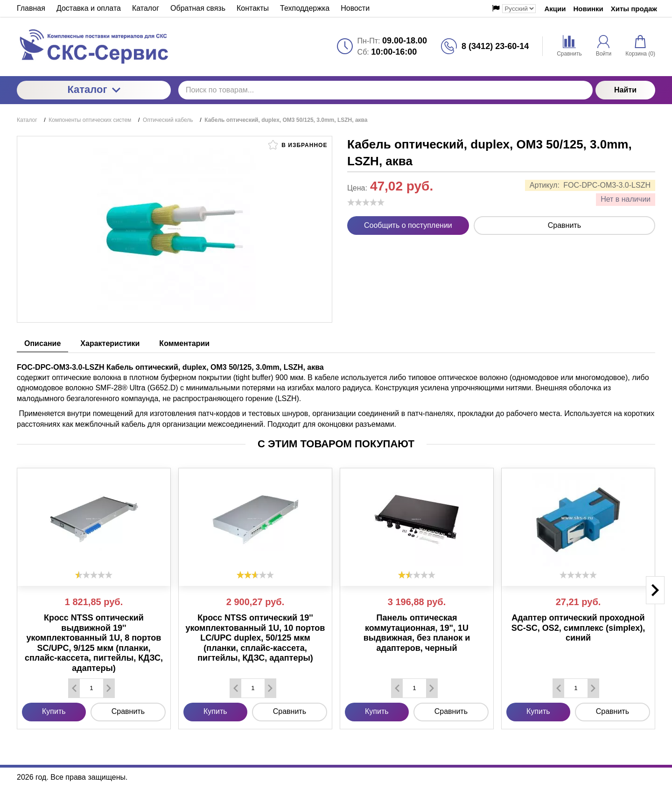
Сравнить (564, 225)
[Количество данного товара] (91, 688)
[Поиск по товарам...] (385, 90)
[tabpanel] (336, 391)
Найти (625, 90)
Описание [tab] (42, 343)
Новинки (588, 9)
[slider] (366, 202)
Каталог (94, 89)
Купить (54, 711)
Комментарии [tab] (184, 343)
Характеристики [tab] (110, 343)
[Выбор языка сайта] (519, 9)
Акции (555, 9)
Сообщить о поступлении (408, 225)
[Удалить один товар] (74, 688)
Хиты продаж (634, 9)
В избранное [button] (298, 145)
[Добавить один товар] (109, 688)
